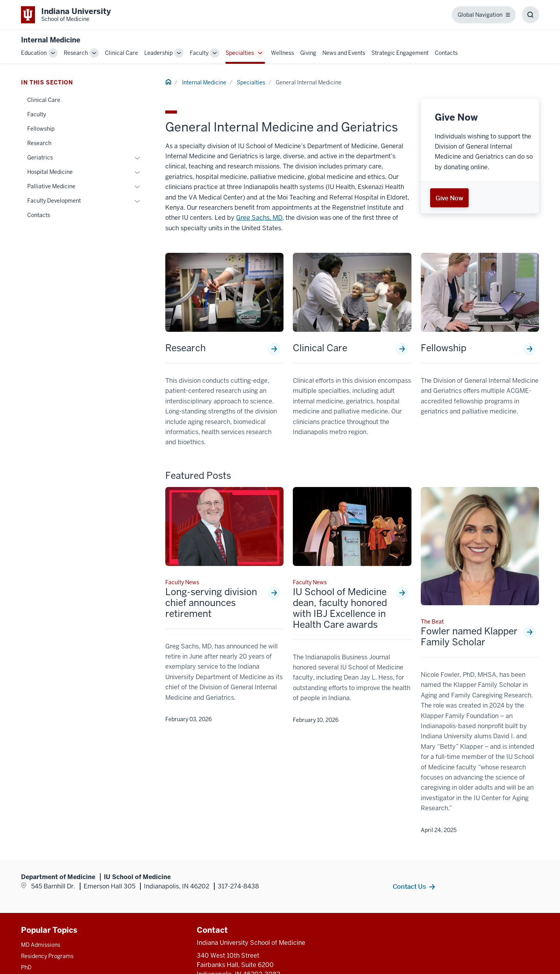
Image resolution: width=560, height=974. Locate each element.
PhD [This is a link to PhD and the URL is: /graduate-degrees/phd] (26, 967)
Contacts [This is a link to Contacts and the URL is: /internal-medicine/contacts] (446, 53)
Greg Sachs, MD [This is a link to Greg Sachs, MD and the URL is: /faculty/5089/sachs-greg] (259, 218)
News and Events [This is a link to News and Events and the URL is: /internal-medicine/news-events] (344, 53)
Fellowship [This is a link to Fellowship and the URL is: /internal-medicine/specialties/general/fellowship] (444, 348)
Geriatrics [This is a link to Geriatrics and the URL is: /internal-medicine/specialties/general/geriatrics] (40, 158)
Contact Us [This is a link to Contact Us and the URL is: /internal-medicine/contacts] (409, 886)
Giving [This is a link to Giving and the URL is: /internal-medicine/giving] (308, 53)
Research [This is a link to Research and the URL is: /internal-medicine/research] (76, 53)
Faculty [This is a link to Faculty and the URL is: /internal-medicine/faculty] (199, 53)
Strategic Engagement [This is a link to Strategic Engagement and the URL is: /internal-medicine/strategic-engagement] (400, 53)
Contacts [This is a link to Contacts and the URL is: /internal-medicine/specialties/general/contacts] (39, 215)
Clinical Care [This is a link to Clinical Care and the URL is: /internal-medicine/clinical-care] (122, 53)
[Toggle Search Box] (530, 15)
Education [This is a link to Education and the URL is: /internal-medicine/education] (34, 53)
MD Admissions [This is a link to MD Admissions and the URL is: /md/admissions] (41, 945)
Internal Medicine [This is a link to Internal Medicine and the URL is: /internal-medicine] (204, 82)
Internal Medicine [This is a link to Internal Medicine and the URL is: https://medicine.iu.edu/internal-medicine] (51, 40)
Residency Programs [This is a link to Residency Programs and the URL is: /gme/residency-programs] (47, 956)
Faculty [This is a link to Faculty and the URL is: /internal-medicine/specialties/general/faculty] (37, 114)
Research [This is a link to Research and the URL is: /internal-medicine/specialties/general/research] (185, 348)
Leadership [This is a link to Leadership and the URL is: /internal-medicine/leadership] (158, 53)
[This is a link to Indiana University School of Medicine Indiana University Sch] (66, 15)
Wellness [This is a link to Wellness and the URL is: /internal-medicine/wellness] (283, 53)
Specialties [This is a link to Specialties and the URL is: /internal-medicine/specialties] (240, 53)
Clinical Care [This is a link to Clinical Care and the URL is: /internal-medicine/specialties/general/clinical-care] (320, 348)
